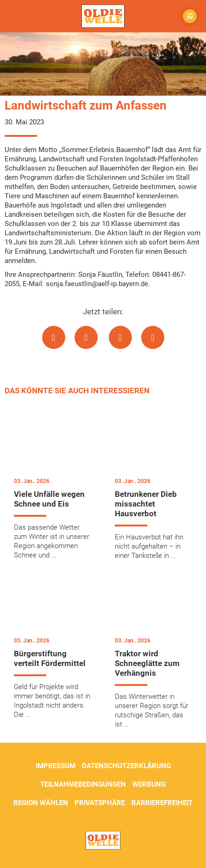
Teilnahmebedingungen (83, 784)
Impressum (56, 766)
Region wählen (41, 803)
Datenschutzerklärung (126, 766)
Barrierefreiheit (162, 803)
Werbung (149, 784)
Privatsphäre (100, 803)
